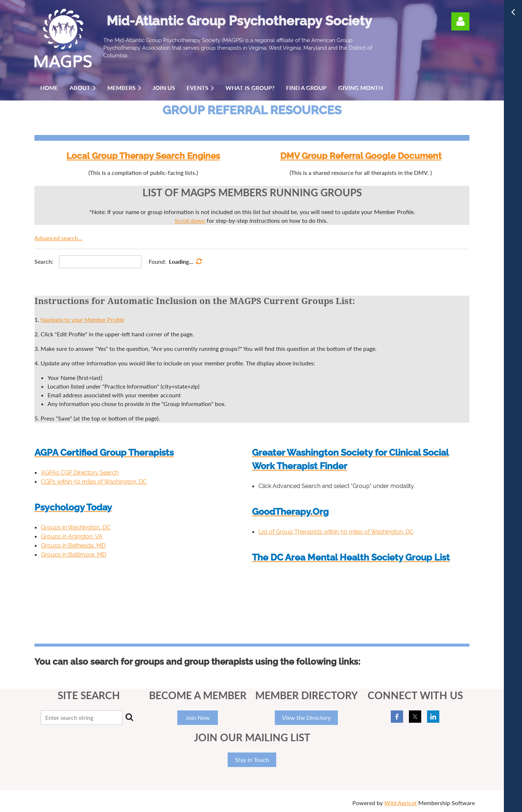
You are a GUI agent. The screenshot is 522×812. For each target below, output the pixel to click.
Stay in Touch (252, 760)
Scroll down (190, 220)
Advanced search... (58, 238)
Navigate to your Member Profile (82, 319)
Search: (44, 261)
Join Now (198, 717)
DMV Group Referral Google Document (361, 156)
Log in (460, 21)
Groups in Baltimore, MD (74, 555)
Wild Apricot (401, 803)
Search (129, 717)
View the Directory (306, 717)
